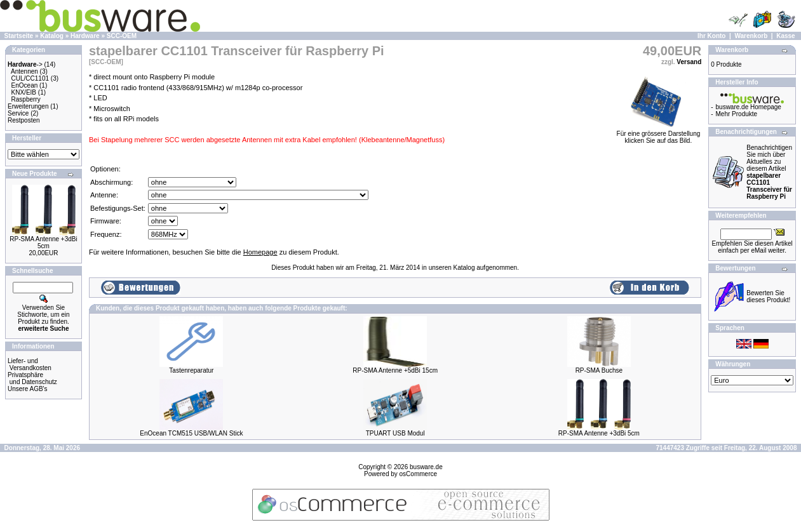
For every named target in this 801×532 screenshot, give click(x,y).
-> (25, 64)
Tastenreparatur (191, 370)
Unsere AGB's (28, 389)
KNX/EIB (24, 92)
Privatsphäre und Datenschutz (32, 378)
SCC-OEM (122, 36)
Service (18, 113)
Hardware (85, 36)
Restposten (24, 120)
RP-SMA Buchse (599, 370)
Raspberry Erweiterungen (28, 103)
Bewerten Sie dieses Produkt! (768, 296)
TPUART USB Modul (395, 433)
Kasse (785, 36)
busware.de (426, 467)
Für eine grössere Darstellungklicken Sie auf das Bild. (659, 134)
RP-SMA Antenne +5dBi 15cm (395, 370)
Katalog (52, 36)
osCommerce (418, 474)
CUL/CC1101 (30, 78)
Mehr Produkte (737, 114)
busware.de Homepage (749, 107)
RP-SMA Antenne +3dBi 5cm (43, 243)
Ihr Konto (711, 36)
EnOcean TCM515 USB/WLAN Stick (191, 433)
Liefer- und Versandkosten (30, 364)
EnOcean (25, 85)
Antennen (24, 71)
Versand (689, 62)
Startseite (19, 36)
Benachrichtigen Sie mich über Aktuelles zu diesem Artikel (769, 172)
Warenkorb (751, 36)
